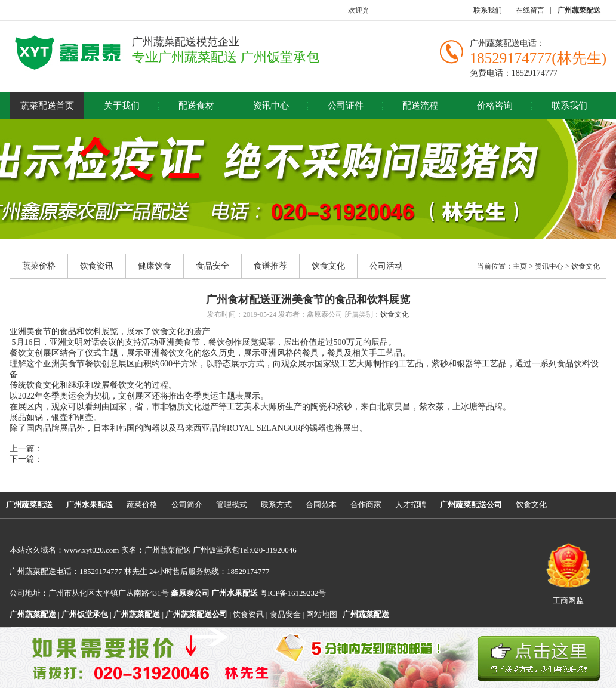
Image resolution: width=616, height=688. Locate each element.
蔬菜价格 (39, 266)
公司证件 (346, 106)
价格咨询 (495, 106)
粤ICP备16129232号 (269, 593)
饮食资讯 (97, 266)
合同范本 (321, 505)
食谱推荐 (270, 266)
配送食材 (196, 106)
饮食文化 (328, 266)
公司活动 (386, 266)
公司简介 (187, 505)
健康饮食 (155, 266)
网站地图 (322, 614)
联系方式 (276, 505)
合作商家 (366, 505)
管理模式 (232, 505)
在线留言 (530, 10)
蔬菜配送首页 (47, 106)
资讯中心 (271, 106)
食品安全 (212, 266)
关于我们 (122, 106)
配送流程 (420, 106)
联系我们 (488, 10)
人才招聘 (411, 505)
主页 (520, 266)
